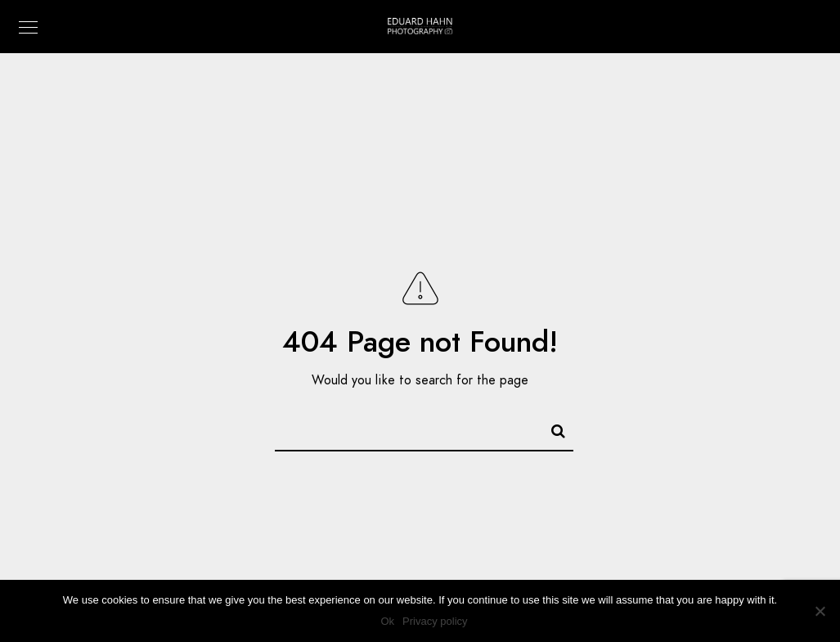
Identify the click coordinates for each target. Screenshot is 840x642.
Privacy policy (435, 621)
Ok (387, 621)
